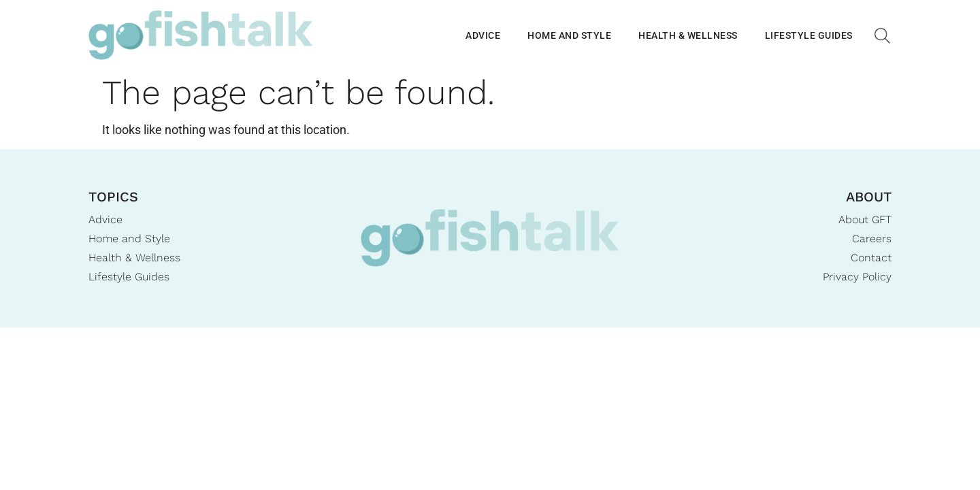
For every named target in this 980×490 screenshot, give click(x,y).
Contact (871, 258)
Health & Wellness (688, 35)
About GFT (865, 219)
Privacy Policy (857, 277)
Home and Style (569, 35)
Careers (872, 239)
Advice (483, 35)
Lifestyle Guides (809, 35)
